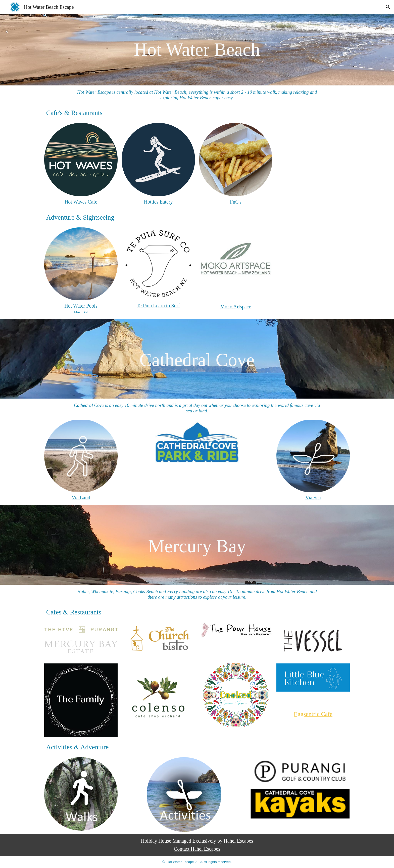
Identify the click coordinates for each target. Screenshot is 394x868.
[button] (388, 7)
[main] (197, 50)
